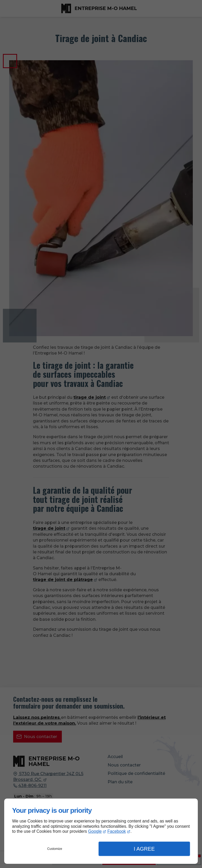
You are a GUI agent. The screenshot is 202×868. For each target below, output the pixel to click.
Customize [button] (55, 849)
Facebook (117, 831)
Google (95, 831)
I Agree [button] (144, 849)
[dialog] (101, 831)
